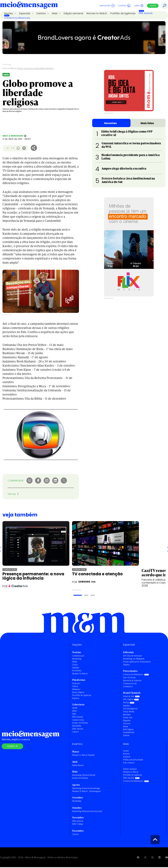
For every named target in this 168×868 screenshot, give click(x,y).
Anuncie (127, 757)
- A (7, 148)
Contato (124, 6)
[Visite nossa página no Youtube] (167, 857)
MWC (75, 711)
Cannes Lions (78, 720)
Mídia (12, 68)
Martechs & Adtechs (132, 681)
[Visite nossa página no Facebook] (138, 857)
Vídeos (75, 686)
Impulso (127, 706)
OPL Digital (128, 699)
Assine (153, 6)
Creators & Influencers (17, 18)
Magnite (127, 720)
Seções (9, 13)
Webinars (76, 689)
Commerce (128, 686)
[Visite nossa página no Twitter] (145, 857)
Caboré (75, 732)
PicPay (126, 702)
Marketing (77, 659)
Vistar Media (129, 712)
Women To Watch (80, 674)
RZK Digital (128, 729)
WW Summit (78, 717)
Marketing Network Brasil (84, 775)
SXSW (75, 708)
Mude (126, 726)
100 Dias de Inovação (132, 656)
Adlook (126, 735)
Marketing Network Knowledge (86, 788)
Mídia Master (78, 765)
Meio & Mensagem (13, 136)
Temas (12, 494)
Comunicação (78, 656)
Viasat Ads (128, 718)
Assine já (12, 746)
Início (5, 68)
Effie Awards (146, 13)
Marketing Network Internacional (87, 811)
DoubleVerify (129, 732)
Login (139, 6)
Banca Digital (78, 692)
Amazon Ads (129, 696)
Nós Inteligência (130, 709)
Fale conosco (129, 763)
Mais (55, 13)
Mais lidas (147, 123)
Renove (126, 754)
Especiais (25, 13)
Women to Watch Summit (83, 755)
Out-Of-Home (129, 678)
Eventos (41, 13)
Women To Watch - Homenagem (86, 791)
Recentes (111, 123)
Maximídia (77, 726)
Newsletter (107, 6)
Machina (127, 715)
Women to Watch (97, 13)
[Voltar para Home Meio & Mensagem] (29, 6)
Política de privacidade (133, 760)
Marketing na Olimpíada (134, 659)
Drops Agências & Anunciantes (137, 662)
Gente (75, 665)
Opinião (76, 668)
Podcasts (76, 683)
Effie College (78, 824)
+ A (12, 148)
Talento (126, 665)
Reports (76, 698)
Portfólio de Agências (123, 13)
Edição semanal (73, 13)
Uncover (127, 723)
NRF (74, 714)
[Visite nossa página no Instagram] (152, 857)
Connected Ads (130, 683)
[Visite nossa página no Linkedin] (159, 857)
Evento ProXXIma (80, 723)
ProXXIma (77, 671)
